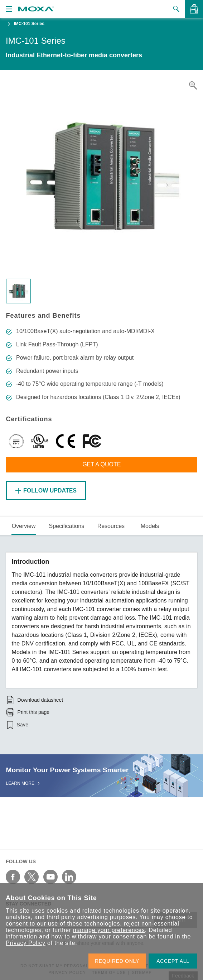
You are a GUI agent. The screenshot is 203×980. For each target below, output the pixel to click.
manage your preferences (109, 930)
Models (150, 526)
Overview (24, 526)
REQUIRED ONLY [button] (117, 961)
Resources (111, 526)
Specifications (66, 526)
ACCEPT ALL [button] (173, 961)
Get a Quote (101, 464)
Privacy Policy (26, 943)
